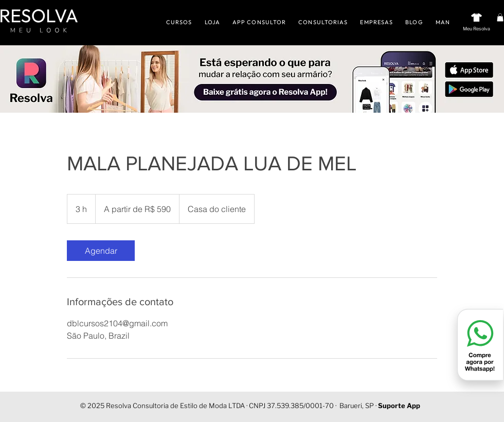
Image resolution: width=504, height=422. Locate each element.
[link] (101, 251)
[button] (500, 17)
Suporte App (399, 406)
